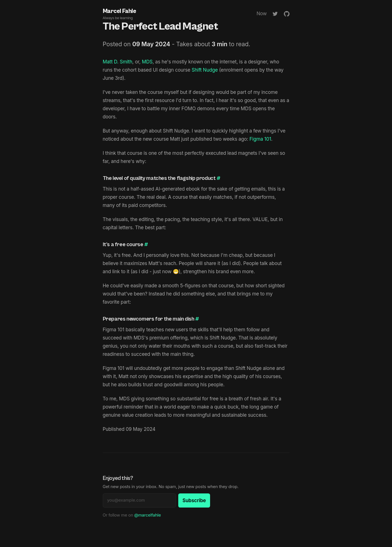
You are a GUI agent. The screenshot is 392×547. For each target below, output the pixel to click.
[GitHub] (287, 14)
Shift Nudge (205, 70)
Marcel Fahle (120, 14)
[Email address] (139, 500)
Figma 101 (260, 139)
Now (262, 14)
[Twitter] (275, 14)
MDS (147, 62)
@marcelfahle (148, 515)
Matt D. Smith (118, 62)
